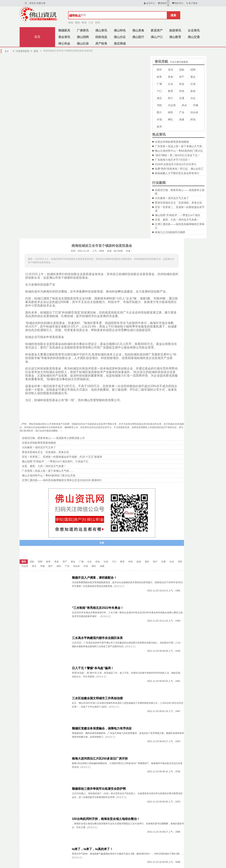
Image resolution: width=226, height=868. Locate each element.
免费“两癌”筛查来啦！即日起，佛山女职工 (179, 169)
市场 (159, 119)
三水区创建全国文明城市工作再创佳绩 (97, 698)
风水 (184, 105)
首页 (37, 37)
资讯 (34, 51)
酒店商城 (120, 44)
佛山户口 (157, 37)
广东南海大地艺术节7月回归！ (173, 160)
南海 (84, 23)
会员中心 (149, 3)
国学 (159, 70)
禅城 (71, 23)
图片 (159, 112)
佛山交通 (194, 37)
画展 (182, 119)
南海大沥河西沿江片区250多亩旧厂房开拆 (100, 759)
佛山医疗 (138, 37)
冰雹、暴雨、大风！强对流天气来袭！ (177, 220)
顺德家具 (64, 30)
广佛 (159, 84)
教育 (171, 91)
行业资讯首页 (21, 51)
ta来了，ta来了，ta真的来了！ (92, 849)
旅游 (193, 91)
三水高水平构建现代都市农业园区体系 (97, 638)
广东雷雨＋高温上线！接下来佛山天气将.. (179, 146)
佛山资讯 (101, 30)
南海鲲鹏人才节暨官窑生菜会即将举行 (177, 173)
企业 (171, 84)
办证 (193, 98)
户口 (159, 91)
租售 (159, 77)
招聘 (193, 70)
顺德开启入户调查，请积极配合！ (94, 578)
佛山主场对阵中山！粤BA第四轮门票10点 (179, 151)
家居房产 (157, 30)
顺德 (77, 23)
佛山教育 (175, 37)
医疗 (171, 98)
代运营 (172, 105)
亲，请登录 (30, 3)
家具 (159, 127)
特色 (182, 91)
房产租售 (101, 44)
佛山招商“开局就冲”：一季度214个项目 (178, 215)
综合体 (194, 112)
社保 (193, 84)
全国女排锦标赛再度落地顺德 (172, 142)
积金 (182, 84)
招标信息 (101, 37)
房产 (182, 77)
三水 (91, 23)
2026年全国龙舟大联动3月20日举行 (176, 164)
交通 (182, 98)
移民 (171, 112)
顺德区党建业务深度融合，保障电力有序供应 (102, 728)
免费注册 (41, 3)
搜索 (173, 15)
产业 (182, 112)
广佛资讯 (83, 30)
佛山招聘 (83, 37)
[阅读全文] (119, 586)
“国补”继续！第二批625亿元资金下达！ (178, 155)
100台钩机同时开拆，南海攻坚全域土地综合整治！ (106, 819)
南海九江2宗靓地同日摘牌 (170, 232)
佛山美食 (138, 30)
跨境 (193, 119)
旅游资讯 (175, 30)
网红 (171, 119)
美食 (171, 77)
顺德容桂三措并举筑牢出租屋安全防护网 (99, 789)
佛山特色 (120, 30)
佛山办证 (120, 37)
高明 (97, 23)
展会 (193, 77)
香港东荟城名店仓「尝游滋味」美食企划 (178, 203)
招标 (182, 70)
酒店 (159, 98)
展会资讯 (64, 37)
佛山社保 (83, 44)
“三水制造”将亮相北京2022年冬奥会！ (98, 608)
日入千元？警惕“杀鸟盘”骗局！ (93, 668)
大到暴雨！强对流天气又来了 (172, 198)
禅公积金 (64, 44)
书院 (159, 105)
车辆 (196, 105)
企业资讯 (194, 30)
